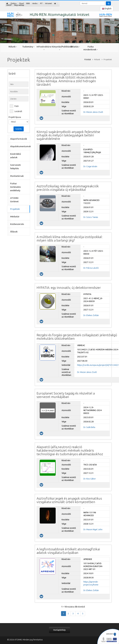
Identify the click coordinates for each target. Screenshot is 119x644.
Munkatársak (17, 176)
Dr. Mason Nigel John (93, 529)
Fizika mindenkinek (91, 48)
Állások (14, 232)
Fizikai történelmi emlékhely (15, 187)
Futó (17, 106)
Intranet (49, 3)
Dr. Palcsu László (91, 268)
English (107, 9)
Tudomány (28, 47)
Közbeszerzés (17, 224)
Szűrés (19, 129)
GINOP (9, 5)
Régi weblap (19, 5)
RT (41, 3)
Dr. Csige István (90, 166)
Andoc (35, 3)
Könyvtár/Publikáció (60, 48)
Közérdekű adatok (16, 156)
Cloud (21, 3)
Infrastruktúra (44, 48)
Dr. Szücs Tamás (91, 217)
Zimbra (13, 3)
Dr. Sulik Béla (89, 427)
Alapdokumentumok (19, 146)
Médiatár (15, 217)
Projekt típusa (15, 117)
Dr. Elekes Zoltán (91, 315)
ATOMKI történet (14, 200)
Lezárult (18, 111)
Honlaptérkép (60, 630)
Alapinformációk (19, 139)
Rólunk (13, 47)
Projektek (15, 209)
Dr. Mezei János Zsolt (93, 112)
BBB (28, 3)
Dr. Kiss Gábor (90, 479)
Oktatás (75, 47)
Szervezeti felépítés (15, 167)
